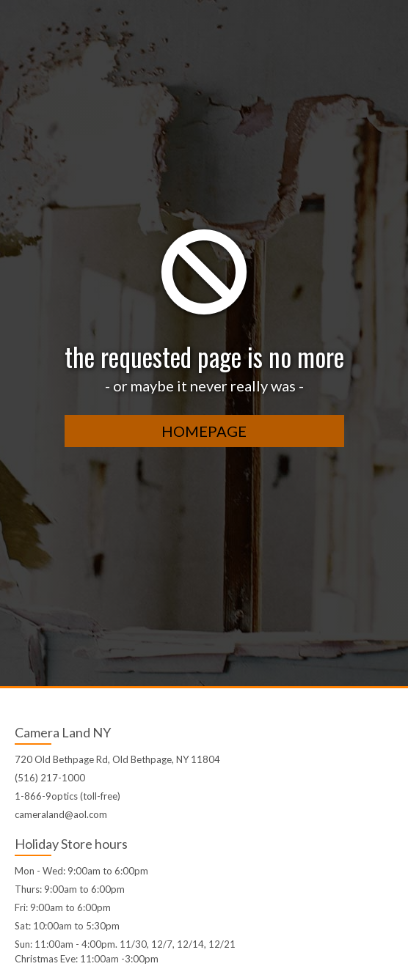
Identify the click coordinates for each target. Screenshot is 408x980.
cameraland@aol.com (61, 814)
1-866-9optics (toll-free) (68, 796)
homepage (204, 431)
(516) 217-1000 (50, 778)
